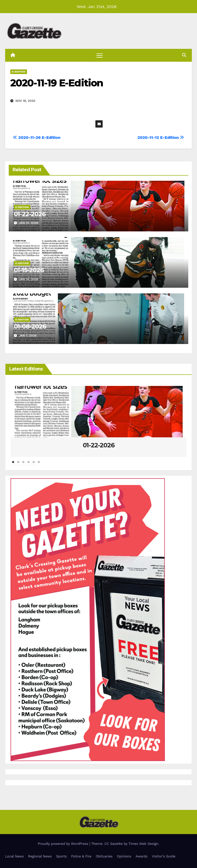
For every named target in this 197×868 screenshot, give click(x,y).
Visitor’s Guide (164, 856)
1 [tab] (13, 465)
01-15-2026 (29, 270)
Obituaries (104, 856)
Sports (61, 856)
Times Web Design (144, 844)
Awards (141, 856)
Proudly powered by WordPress (64, 844)
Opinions (124, 856)
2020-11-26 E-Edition (37, 137)
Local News (14, 856)
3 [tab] (23, 465)
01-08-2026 (30, 326)
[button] (184, 55)
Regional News (40, 856)
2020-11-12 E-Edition (161, 137)
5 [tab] (34, 465)
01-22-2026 (30, 214)
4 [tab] (29, 465)
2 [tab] (18, 465)
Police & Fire (81, 856)
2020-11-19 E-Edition (57, 83)
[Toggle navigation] (100, 55)
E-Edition (19, 72)
